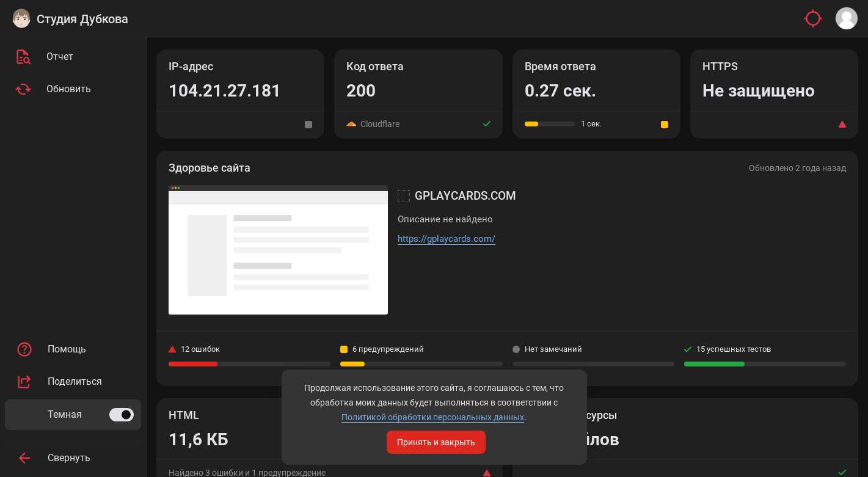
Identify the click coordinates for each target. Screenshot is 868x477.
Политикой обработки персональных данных (433, 417)
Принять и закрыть (436, 442)
